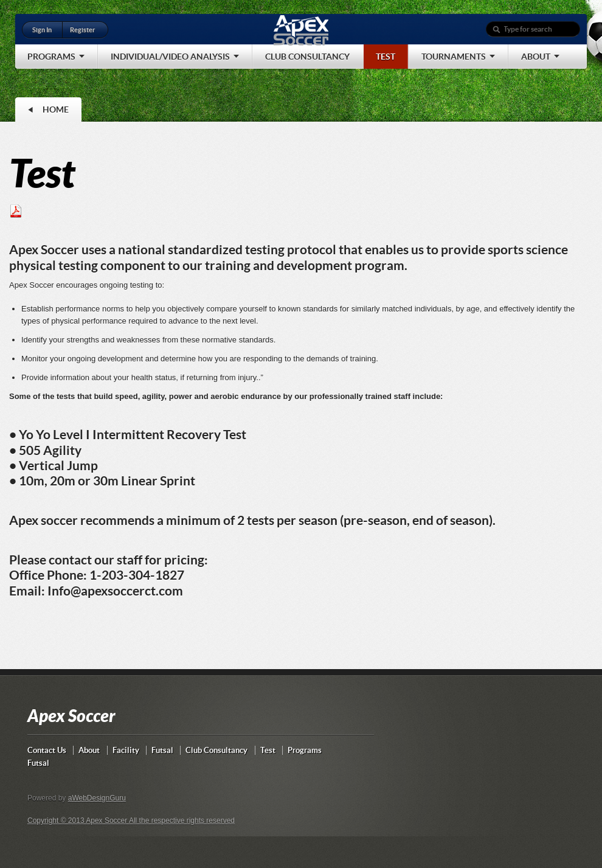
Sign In (42, 30)
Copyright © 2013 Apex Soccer (78, 821)
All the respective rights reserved (182, 821)
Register (82, 30)
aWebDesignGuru (97, 798)
